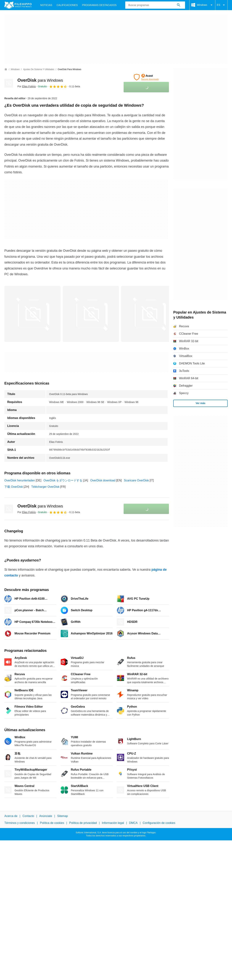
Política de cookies (52, 823)
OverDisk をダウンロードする (63, 480)
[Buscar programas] (179, 5)
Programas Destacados (99, 5)
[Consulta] (155, 5)
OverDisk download (103, 480)
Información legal (113, 823)
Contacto (28, 816)
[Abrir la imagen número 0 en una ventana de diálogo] (32, 314)
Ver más (200, 403)
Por (27, 86)
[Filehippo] (18, 5)
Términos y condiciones (20, 823)
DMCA (133, 823)
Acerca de (11, 816)
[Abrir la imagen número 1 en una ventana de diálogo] (91, 314)
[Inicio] (6, 69)
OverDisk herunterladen (20, 480)
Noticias (46, 5)
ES (221, 5)
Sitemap (63, 816)
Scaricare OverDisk (136, 480)
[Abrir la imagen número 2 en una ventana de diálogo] (149, 314)
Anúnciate (46, 816)
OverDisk (40, 80)
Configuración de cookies (159, 823)
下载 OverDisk (14, 487)
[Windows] (15, 69)
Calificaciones (67, 5)
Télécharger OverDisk (45, 487)
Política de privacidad (83, 823)
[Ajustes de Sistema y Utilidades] (39, 69)
